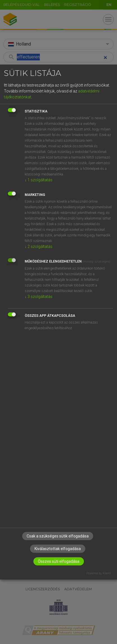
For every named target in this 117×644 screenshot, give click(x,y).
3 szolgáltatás (39, 297)
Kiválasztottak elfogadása (58, 548)
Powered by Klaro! (99, 573)
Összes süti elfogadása (59, 561)
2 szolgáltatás (39, 247)
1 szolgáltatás (39, 180)
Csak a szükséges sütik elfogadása (58, 536)
